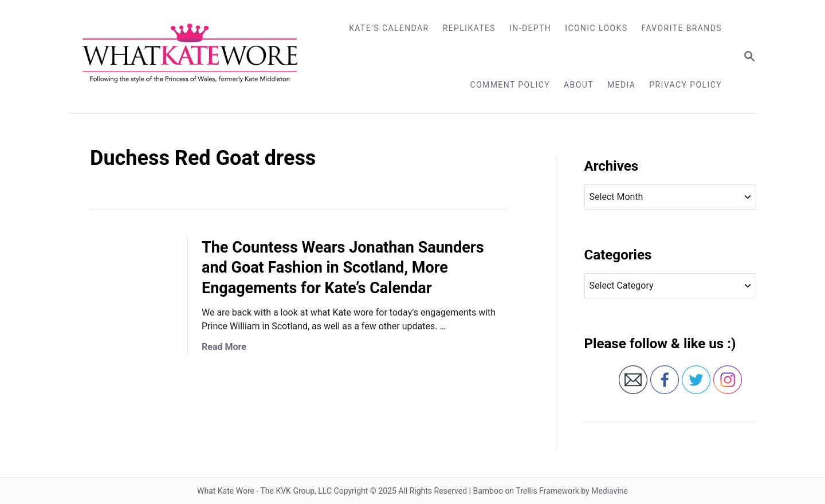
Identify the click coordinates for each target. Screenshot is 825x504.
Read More (224, 347)
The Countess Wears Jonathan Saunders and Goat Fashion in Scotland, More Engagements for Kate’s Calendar (343, 268)
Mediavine (610, 491)
